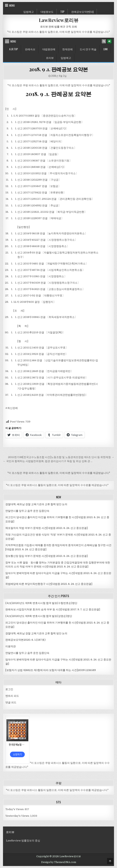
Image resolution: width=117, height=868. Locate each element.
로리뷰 (50, 58)
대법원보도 (47, 12)
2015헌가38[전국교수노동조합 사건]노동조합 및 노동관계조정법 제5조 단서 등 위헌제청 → (61, 457)
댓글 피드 (11, 702)
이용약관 (11, 646)
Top (62, 12)
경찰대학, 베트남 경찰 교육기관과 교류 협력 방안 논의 (36, 504)
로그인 (9, 689)
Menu (12, 5)
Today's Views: (15, 809)
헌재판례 (67, 49)
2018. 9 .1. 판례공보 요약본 (59, 69)
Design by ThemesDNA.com (59, 862)
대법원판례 (49, 49)
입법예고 (29, 12)
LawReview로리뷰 (59, 20)
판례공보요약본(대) (82, 12)
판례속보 (30, 49)
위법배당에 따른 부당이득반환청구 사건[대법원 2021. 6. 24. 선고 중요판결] (49, 584)
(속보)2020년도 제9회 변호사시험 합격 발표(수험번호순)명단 (41, 603)
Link (106, 49)
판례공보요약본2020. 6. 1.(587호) (25, 640)
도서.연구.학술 (88, 49)
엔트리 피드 (12, 696)
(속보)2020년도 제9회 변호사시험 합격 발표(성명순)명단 (39, 616)
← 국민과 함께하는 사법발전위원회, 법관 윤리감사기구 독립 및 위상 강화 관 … (48, 461)
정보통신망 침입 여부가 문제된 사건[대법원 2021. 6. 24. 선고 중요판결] (47, 556)
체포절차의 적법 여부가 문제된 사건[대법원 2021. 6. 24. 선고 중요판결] (47, 528)
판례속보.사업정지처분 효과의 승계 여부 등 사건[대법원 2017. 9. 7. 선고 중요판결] (53, 609)
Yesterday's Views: (18, 816)
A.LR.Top (14, 49)
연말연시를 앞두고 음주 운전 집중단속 (27, 511)
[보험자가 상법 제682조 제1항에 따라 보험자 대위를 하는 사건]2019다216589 (51, 670)
